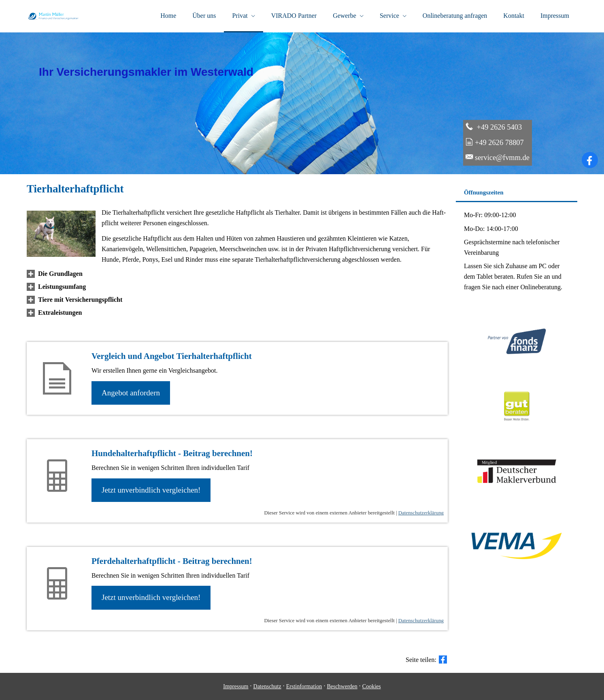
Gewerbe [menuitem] (345, 16)
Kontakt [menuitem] (514, 16)
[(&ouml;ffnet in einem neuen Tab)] (517, 429)
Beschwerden (342, 686)
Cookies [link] (372, 686)
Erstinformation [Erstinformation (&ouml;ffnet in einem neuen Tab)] (304, 686)
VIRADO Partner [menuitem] (294, 16)
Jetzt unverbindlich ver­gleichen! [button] (151, 490)
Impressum (236, 686)
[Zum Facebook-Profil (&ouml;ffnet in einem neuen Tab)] (590, 160)
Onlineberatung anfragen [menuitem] (455, 16)
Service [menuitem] (389, 16)
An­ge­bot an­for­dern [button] (131, 393)
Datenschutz (267, 686)
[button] (60, 274)
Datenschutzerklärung (421, 513)
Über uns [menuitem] (204, 16)
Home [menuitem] (168, 16)
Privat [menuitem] (240, 16)
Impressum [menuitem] (555, 16)
